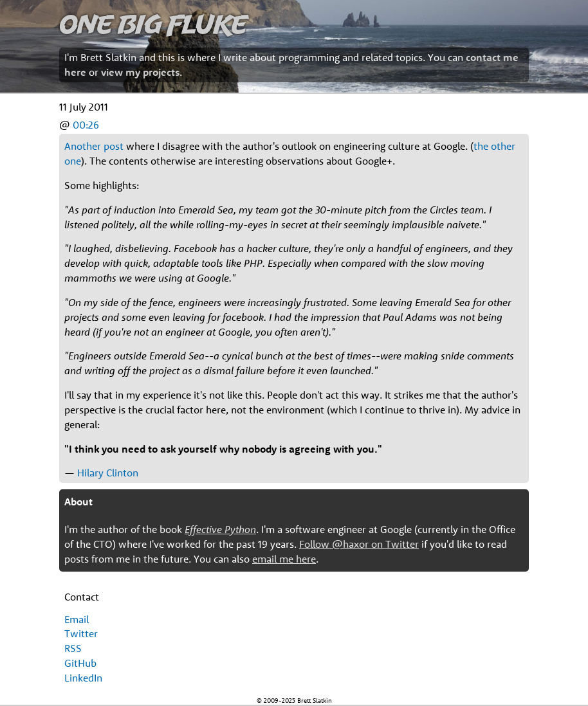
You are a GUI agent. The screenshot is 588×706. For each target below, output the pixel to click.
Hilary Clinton (108, 473)
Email (77, 619)
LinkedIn (83, 678)
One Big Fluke (153, 23)
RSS (73, 648)
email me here (284, 559)
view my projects (140, 72)
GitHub (80, 663)
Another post (94, 146)
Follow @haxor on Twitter (359, 544)
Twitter (81, 633)
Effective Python (220, 529)
